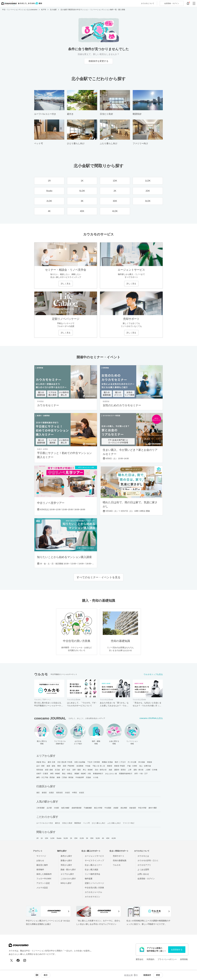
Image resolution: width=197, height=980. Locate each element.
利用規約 (150, 959)
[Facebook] (18, 960)
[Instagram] (25, 960)
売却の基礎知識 (120, 860)
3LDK (98, 838)
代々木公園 (132, 762)
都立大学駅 (98, 808)
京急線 (88, 777)
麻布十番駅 (153, 808)
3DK (92, 838)
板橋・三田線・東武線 (65, 777)
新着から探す (66, 860)
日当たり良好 (67, 823)
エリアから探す (67, 874)
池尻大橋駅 (65, 808)
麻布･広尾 (52, 762)
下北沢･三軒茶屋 (94, 762)
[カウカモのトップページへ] (21, 3)
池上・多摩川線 (145, 766)
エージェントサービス (94, 856)
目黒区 (51, 793)
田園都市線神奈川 (126, 774)
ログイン (172, 3)
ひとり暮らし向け (99, 823)
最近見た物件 (42, 865)
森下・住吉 (66, 770)
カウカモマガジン (92, 897)
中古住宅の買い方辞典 (94, 888)
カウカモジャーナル (93, 892)
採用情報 (184, 959)
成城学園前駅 (77, 808)
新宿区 (44, 793)
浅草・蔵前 (77, 770)
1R (37, 838)
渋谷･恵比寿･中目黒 (65, 762)
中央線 (88, 766)
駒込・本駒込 (67, 774)
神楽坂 (150, 762)
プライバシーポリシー (167, 959)
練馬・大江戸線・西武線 (45, 777)
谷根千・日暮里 (42, 774)
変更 (158, 975)
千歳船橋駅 (88, 808)
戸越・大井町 (132, 766)
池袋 (110, 770)
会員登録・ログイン (146, 879)
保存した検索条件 (44, 874)
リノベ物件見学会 (92, 874)
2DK (76, 838)
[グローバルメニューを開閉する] (194, 3)
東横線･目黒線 (107, 762)
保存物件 (40, 870)
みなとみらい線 (111, 774)
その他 (95, 777)
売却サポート (119, 856)
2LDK (82, 838)
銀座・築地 (51, 766)
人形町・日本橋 (151, 770)
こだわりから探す (68, 879)
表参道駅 (133, 808)
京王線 (57, 770)
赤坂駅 (116, 808)
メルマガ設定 (42, 888)
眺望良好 (78, 823)
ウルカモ (117, 865)
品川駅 (49, 808)
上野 (130, 770)
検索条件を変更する (99, 61)
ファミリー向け (129, 823)
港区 (38, 793)
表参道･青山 (41, 762)
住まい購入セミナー (93, 865)
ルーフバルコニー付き (45, 823)
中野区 (75, 793)
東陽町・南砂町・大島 (83, 774)
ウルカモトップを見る (153, 674)
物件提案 (89, 879)
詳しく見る (66, 284)
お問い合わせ (143, 874)
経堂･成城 (49, 770)
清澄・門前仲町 (69, 766)
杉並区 (82, 793)
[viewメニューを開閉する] (46, 975)
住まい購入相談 (92, 870)
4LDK (114, 838)
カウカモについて (148, 3)
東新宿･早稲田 (120, 766)
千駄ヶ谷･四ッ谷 (99, 766)
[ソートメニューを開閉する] (37, 975)
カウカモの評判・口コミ (148, 860)
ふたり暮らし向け (114, 823)
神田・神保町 (55, 774)
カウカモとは (143, 856)
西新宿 (110, 766)
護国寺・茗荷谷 (120, 770)
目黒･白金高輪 (80, 762)
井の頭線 (142, 762)
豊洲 (59, 766)
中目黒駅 (108, 808)
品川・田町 (41, 766)
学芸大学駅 (142, 808)
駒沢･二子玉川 (120, 762)
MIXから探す (66, 883)
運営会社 (140, 959)
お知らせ (40, 860)
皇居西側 (80, 766)
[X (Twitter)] (11, 960)
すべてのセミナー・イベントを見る (99, 577)
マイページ (41, 856)
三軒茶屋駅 (41, 808)
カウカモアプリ (144, 865)
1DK (47, 838)
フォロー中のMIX (44, 879)
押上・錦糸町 (88, 770)
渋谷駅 (57, 808)
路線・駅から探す (68, 870)
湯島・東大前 (139, 770)
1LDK (52, 838)
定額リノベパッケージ (94, 883)
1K (42, 838)
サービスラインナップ (94, 860)
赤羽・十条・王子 (141, 774)
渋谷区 (67, 793)
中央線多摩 (80, 777)
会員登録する (177, 950)
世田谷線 (40, 770)
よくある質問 (143, 870)
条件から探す (66, 856)
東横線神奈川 (98, 774)
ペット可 (86, 823)
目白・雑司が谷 (101, 770)
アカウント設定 (43, 883)
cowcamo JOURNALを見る (151, 718)
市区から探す (66, 865)
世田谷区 (60, 793)
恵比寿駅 (124, 808)
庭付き (58, 823)
